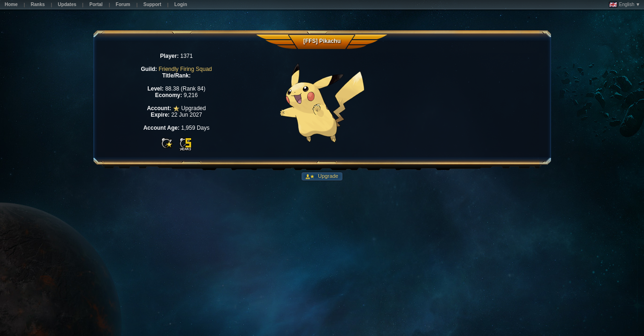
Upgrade (327, 176)
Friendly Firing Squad (185, 69)
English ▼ (625, 5)
